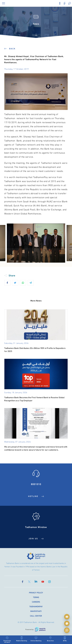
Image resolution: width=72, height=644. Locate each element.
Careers (36, 602)
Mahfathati (36, 611)
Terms (36, 597)
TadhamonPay (36, 606)
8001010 (36, 484)
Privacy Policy (36, 592)
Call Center (36, 616)
